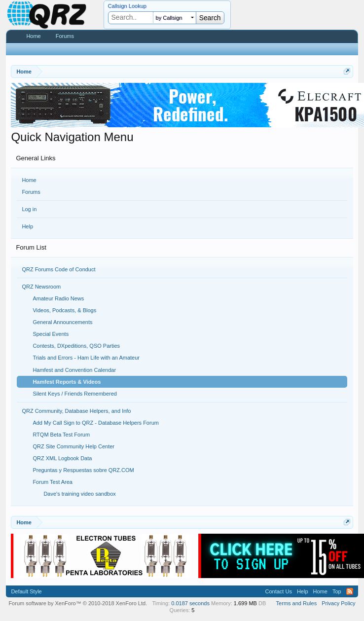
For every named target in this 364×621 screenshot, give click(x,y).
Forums (31, 192)
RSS (350, 591)
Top (337, 591)
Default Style (26, 591)
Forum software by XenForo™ (78, 603)
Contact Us (278, 591)
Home (29, 180)
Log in (29, 209)
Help (27, 226)
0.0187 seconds (190, 603)
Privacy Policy (338, 603)
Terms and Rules (297, 603)
